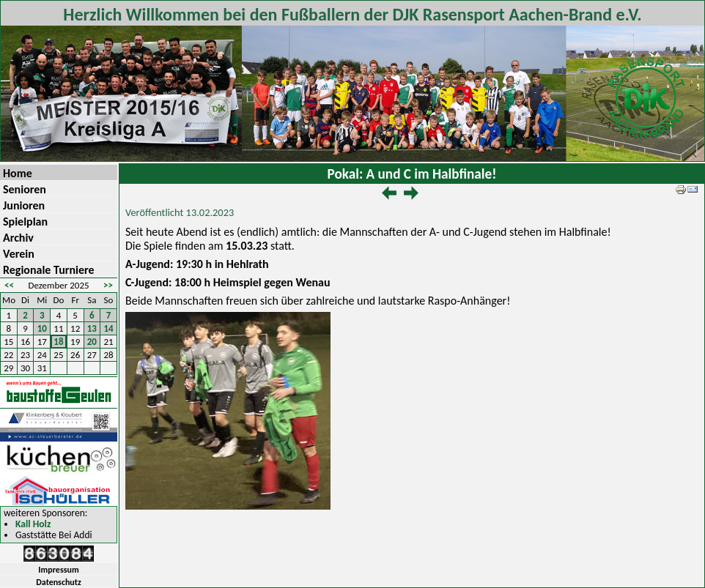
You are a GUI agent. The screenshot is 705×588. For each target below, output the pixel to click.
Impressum (58, 570)
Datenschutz (59, 582)
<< (9, 285)
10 (42, 328)
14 (109, 328)
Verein (19, 254)
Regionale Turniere (49, 270)
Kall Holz (33, 525)
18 (58, 342)
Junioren (24, 205)
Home (18, 173)
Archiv (18, 238)
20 (92, 342)
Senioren (25, 189)
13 (92, 328)
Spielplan (25, 222)
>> (108, 285)
